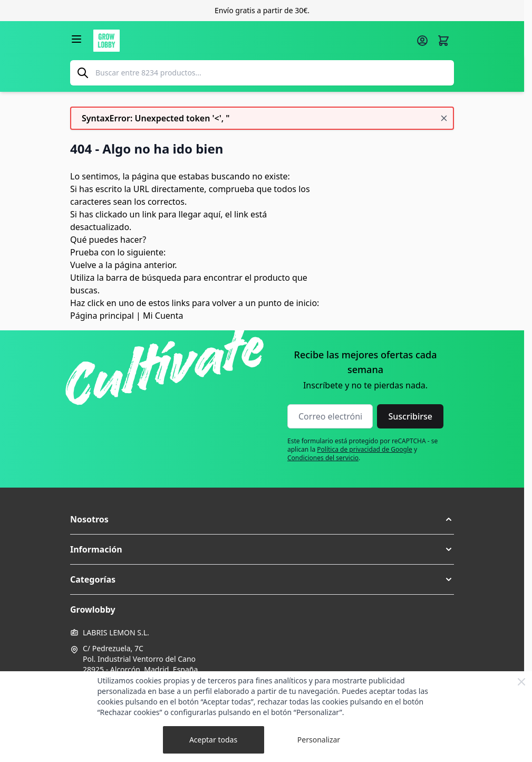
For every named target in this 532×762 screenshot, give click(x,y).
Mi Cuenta (163, 316)
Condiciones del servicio (323, 458)
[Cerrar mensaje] (444, 118)
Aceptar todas (213, 740)
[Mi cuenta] (422, 41)
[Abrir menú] (76, 39)
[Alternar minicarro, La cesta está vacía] (443, 41)
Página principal (102, 316)
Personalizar (319, 740)
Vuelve (83, 265)
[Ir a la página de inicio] (252, 41)
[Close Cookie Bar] (521, 682)
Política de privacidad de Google (365, 449)
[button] (262, 519)
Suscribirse (410, 416)
